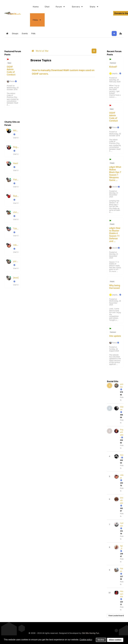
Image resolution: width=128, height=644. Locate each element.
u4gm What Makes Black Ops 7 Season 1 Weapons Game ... (115, 173)
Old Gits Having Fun (90, 633)
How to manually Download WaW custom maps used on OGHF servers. (63, 72)
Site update (115, 336)
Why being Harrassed (115, 287)
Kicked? (113, 67)
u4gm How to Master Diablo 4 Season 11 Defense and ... (115, 235)
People (112, 163)
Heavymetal (122, 594)
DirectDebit (122, 500)
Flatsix (12, 81)
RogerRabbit (16, 147)
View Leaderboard (116, 616)
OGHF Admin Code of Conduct (11, 71)
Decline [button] (101, 640)
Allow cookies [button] (115, 640)
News (9, 63)
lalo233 (115, 187)
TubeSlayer (16, 228)
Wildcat (16, 131)
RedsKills (16, 196)
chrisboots (16, 212)
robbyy (16, 245)
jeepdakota (116, 74)
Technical (113, 63)
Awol (16, 163)
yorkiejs (16, 261)
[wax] (16, 278)
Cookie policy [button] (86, 640)
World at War (40, 51)
